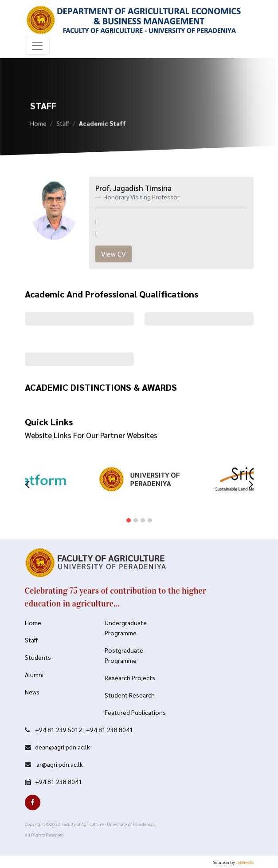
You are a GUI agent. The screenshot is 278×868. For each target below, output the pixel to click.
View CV (114, 254)
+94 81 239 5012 (59, 729)
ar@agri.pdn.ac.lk (59, 764)
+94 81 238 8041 (110, 729)
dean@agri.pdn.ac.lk (63, 747)
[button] (129, 514)
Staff (63, 124)
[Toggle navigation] (37, 46)
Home (38, 124)
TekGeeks (245, 862)
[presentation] (27, 477)
